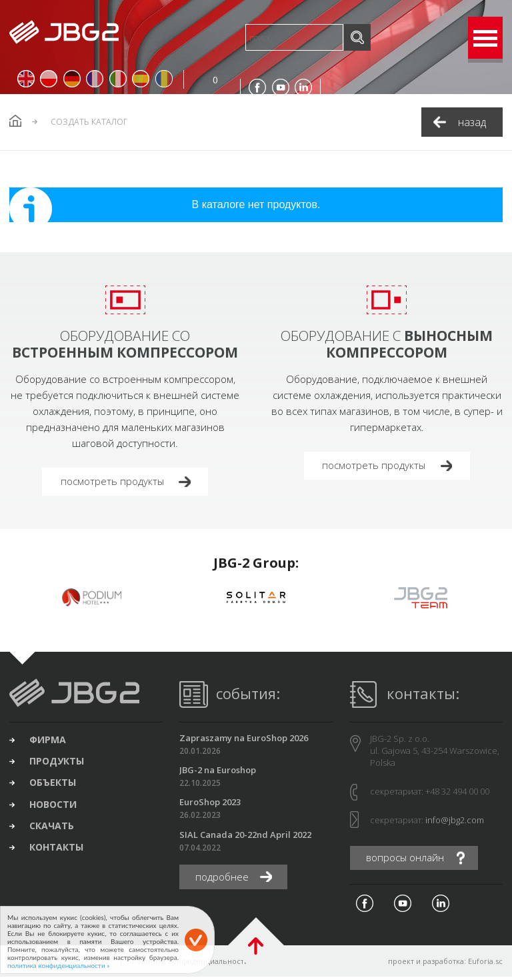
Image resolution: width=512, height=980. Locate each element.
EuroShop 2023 (210, 805)
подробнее (224, 880)
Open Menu (485, 38)
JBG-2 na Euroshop (218, 773)
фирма (51, 743)
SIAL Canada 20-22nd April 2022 (245, 837)
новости (56, 811)
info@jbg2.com (455, 822)
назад (472, 122)
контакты (60, 857)
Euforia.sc (485, 964)
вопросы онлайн (409, 861)
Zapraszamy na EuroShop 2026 (244, 740)
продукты (60, 766)
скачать (55, 834)
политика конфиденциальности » (59, 965)
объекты (56, 789)
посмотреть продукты (116, 482)
